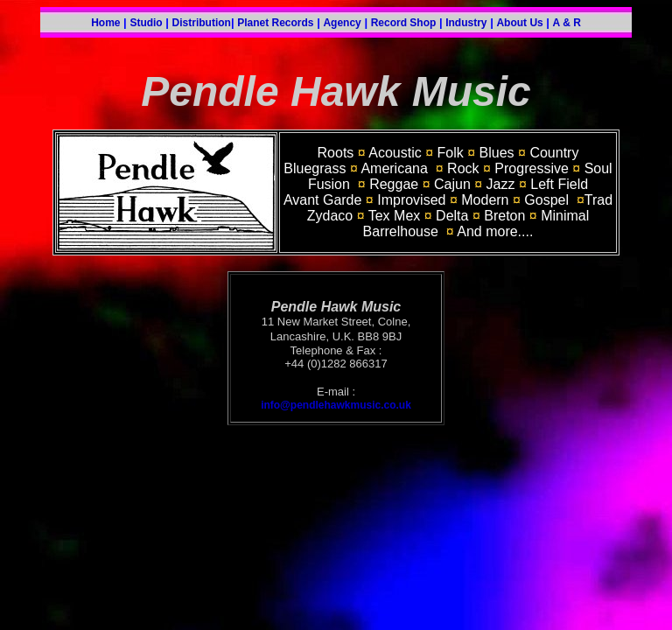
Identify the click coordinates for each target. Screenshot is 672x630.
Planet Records (275, 23)
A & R (567, 23)
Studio (146, 23)
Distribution (202, 23)
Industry (466, 23)
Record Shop (404, 23)
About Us (519, 23)
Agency (342, 23)
